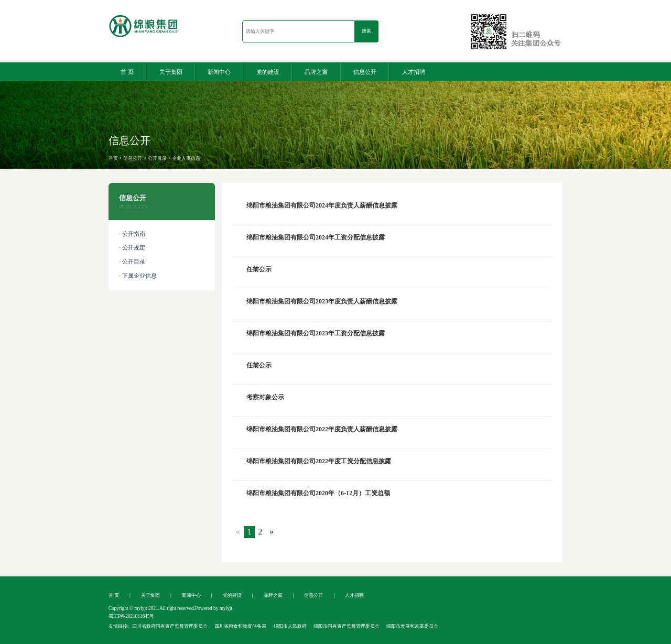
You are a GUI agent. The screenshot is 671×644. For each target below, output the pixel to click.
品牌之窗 (316, 72)
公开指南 (134, 234)
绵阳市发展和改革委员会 (412, 626)
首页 (113, 158)
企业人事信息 (186, 158)
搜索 (366, 31)
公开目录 (157, 158)
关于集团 (171, 72)
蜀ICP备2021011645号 (132, 616)
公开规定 (134, 248)
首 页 (127, 72)
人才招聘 (414, 72)
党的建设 (268, 72)
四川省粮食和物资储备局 (240, 626)
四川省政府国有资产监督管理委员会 (170, 626)
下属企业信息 (139, 276)
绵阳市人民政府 (290, 626)
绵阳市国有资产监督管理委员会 (347, 626)
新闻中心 (219, 72)
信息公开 (365, 72)
